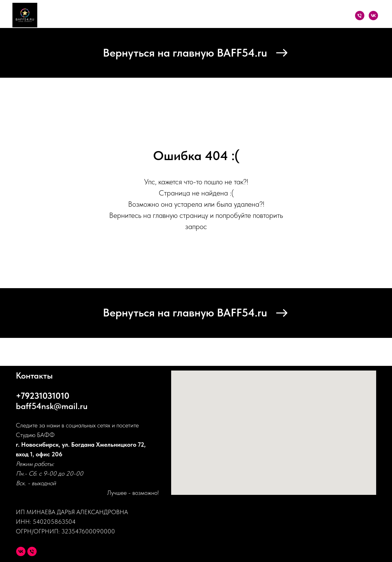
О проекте (205, 16)
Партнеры (241, 16)
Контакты (333, 16)
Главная (117, 16)
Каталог (147, 16)
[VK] (373, 16)
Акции (174, 16)
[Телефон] (360, 16)
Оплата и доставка (287, 16)
